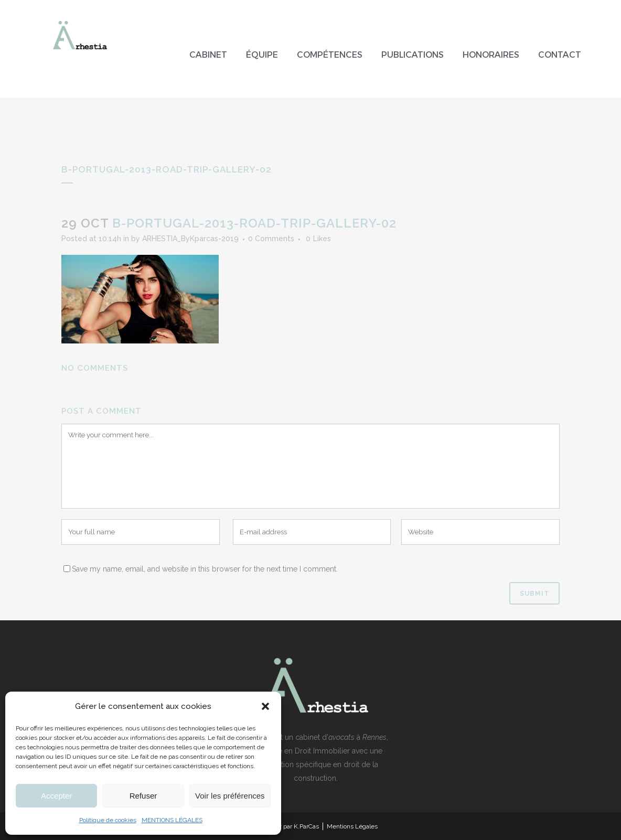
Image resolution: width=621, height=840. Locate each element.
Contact (560, 55)
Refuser (143, 796)
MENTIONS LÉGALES (172, 820)
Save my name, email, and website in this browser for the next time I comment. (205, 569)
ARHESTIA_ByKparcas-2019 (190, 239)
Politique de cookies (108, 820)
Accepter (56, 796)
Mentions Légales (352, 826)
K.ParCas (306, 826)
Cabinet (208, 55)
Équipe (262, 55)
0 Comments (271, 239)
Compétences (330, 55)
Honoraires (491, 55)
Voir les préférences (230, 796)
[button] (265, 706)
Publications (413, 55)
